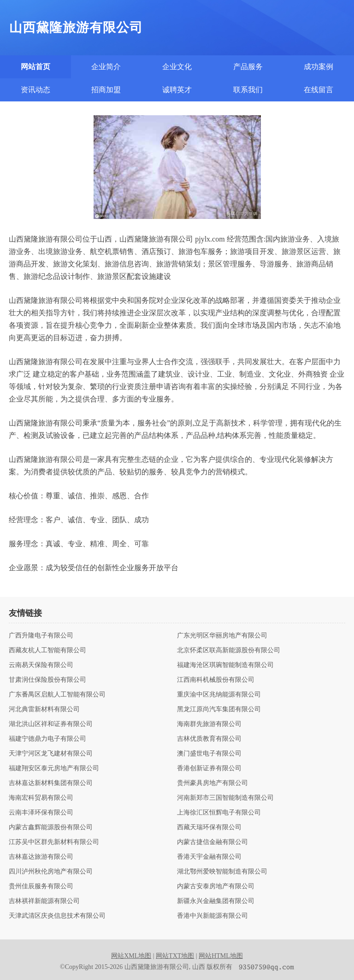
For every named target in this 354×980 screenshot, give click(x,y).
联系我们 (248, 90)
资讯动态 (35, 90)
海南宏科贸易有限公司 (41, 798)
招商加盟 (106, 90)
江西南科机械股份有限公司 (216, 680)
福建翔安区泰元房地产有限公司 (54, 768)
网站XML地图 (131, 956)
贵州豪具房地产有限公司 (212, 783)
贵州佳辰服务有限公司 (41, 886)
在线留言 (319, 90)
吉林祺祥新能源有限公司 (44, 901)
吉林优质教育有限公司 (209, 739)
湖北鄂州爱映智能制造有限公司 (222, 872)
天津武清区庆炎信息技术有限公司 (57, 916)
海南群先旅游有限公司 (209, 724)
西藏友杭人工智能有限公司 (47, 650)
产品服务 (248, 67)
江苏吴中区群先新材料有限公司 (54, 842)
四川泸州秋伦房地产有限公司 (51, 872)
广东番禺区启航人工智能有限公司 (57, 695)
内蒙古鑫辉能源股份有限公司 (51, 827)
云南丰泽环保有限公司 (41, 813)
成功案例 (319, 67)
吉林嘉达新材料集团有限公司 (51, 783)
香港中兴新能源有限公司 (212, 916)
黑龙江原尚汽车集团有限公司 (219, 709)
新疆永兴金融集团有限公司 (216, 901)
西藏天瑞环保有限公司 (209, 827)
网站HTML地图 (221, 956)
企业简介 (106, 67)
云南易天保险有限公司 (41, 665)
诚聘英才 (177, 90)
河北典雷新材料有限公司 (44, 709)
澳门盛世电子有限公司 (209, 754)
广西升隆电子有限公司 (41, 636)
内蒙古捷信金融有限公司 (212, 842)
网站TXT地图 (175, 956)
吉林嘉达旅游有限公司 (41, 857)
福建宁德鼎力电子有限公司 (47, 739)
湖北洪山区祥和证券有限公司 (51, 724)
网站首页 (35, 67)
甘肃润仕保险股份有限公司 (47, 680)
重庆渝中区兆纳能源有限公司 (219, 695)
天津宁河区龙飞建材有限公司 (51, 754)
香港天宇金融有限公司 (209, 857)
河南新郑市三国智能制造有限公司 (225, 798)
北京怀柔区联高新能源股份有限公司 (229, 650)
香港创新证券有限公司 (209, 768)
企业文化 (177, 67)
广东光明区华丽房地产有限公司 (222, 636)
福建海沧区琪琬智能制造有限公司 (225, 665)
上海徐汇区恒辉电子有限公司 (219, 813)
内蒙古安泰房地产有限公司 (216, 886)
